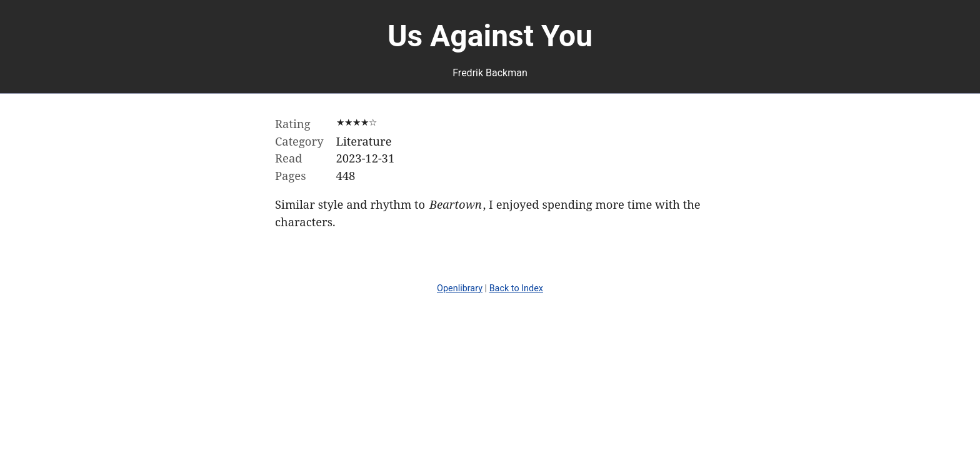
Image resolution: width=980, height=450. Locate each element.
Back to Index (516, 288)
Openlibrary (460, 288)
